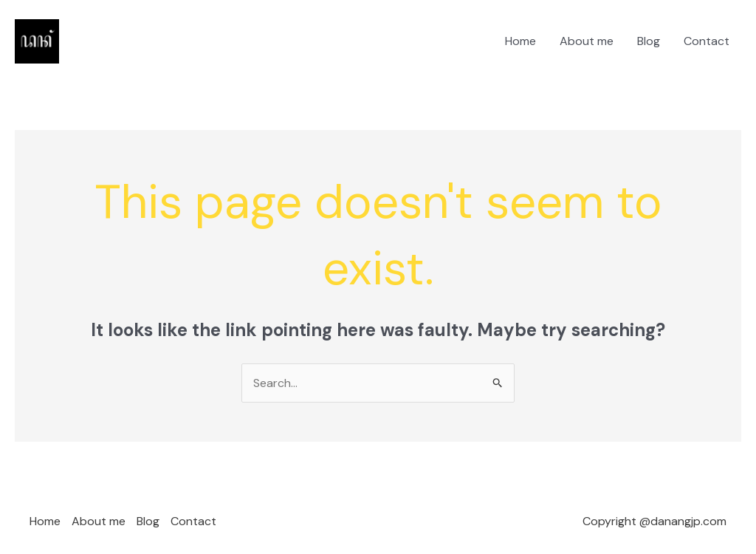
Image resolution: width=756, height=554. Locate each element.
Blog (649, 41)
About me (587, 41)
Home (520, 41)
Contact (707, 41)
